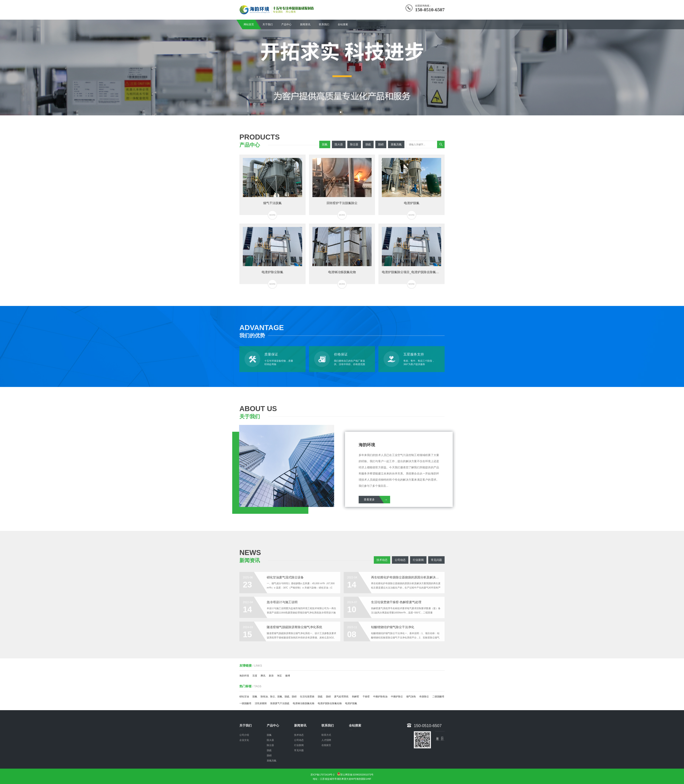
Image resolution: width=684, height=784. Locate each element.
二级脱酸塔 (438, 696)
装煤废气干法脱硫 (280, 703)
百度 (255, 676)
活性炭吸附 (261, 703)
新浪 (271, 676)
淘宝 (279, 676)
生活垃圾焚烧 (307, 696)
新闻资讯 (305, 24)
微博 (288, 676)
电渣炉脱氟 (351, 703)
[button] (341, 112)
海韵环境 (244, 676)
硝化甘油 (244, 696)
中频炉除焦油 (380, 696)
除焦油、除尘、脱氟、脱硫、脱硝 (279, 696)
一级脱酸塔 (245, 703)
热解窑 (356, 696)
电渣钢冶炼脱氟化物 (304, 703)
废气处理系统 (341, 696)
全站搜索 (343, 24)
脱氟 (255, 696)
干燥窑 (366, 696)
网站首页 (249, 24)
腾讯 (263, 676)
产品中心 (286, 24)
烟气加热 (411, 696)
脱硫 (320, 696)
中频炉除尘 (397, 696)
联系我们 (324, 24)
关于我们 (268, 24)
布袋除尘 (424, 696)
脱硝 (328, 696)
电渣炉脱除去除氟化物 (330, 703)
